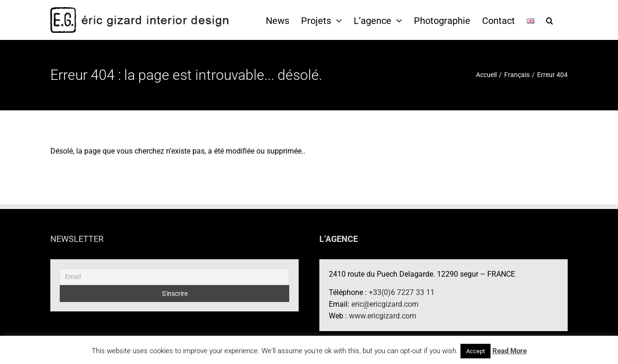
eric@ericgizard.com (385, 304)
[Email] (174, 277)
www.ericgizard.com (383, 316)
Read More (510, 351)
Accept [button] (475, 351)
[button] (550, 20)
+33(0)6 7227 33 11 (402, 292)
